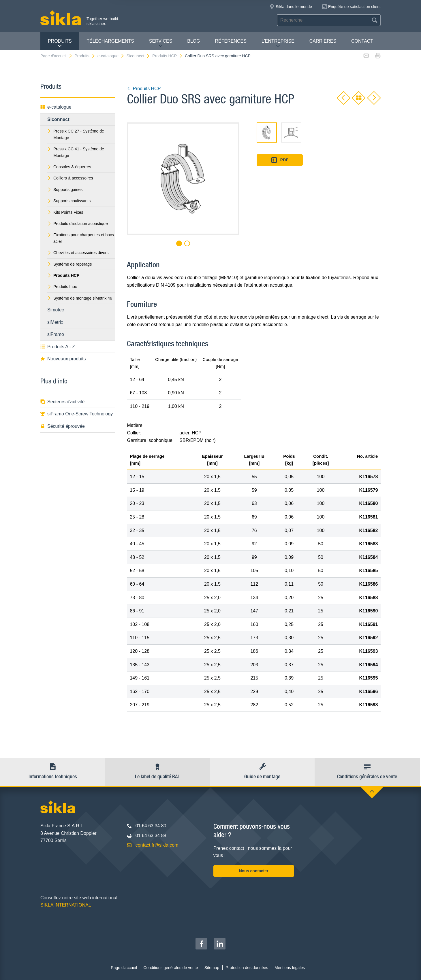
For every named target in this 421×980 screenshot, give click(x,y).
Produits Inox (62, 287)
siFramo (56, 334)
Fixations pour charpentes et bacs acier (81, 238)
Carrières (323, 41)
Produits (60, 43)
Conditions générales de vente (171, 968)
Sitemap (212, 968)
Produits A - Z (58, 347)
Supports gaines (65, 190)
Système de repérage (70, 264)
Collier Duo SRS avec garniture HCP (218, 56)
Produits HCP (168, 56)
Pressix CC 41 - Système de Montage (76, 152)
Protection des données (247, 968)
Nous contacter (254, 871)
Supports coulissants (69, 201)
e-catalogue (111, 56)
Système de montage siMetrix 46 (80, 298)
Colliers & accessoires (70, 178)
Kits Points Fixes (65, 212)
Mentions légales (290, 968)
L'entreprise (278, 43)
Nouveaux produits (63, 359)
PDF (280, 160)
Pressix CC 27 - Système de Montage (76, 134)
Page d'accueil (57, 56)
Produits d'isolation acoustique (78, 224)
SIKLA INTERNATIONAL (66, 905)
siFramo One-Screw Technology (77, 414)
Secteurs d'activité (62, 402)
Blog (193, 41)
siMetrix (55, 322)
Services (161, 43)
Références (231, 41)
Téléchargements (110, 41)
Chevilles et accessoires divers (78, 253)
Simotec (56, 310)
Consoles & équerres (69, 167)
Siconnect (138, 56)
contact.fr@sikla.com (157, 845)
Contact (362, 41)
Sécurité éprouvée (63, 426)
